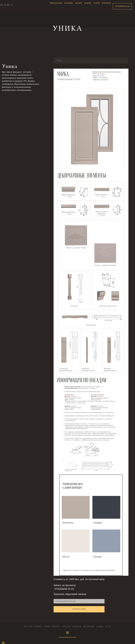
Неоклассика (56, 3)
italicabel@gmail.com (67, 637)
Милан (66, 627)
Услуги (97, 3)
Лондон (77, 627)
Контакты (106, 3)
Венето (56, 627)
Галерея (88, 3)
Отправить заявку (79, 609)
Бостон (28, 627)
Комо (47, 627)
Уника (38, 627)
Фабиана (89, 627)
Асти (108, 627)
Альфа (100, 627)
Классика (69, 3)
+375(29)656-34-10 (122, 6)
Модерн (79, 3)
